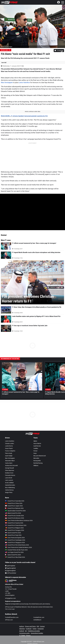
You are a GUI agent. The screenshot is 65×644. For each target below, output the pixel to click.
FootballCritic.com (39, 614)
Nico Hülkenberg (10, 484)
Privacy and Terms (30, 623)
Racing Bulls (37, 457)
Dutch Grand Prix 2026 (13, 529)
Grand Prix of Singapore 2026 (15, 539)
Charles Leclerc (10, 440)
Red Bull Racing (38, 459)
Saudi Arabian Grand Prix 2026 (15, 507)
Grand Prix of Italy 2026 (13, 531)
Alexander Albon (10, 457)
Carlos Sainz (9, 459)
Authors (22, 623)
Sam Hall (4, 63)
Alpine (35, 437)
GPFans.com (9, 616)
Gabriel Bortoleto (10, 481)
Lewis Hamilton (24, 82)
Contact (42, 623)
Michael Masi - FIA (6, 50)
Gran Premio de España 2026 (15, 534)
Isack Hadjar (9, 452)
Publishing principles (34, 627)
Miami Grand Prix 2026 (13, 509)
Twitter (34, 625)
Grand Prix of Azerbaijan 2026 (15, 536)
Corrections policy (25, 629)
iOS (26, 627)
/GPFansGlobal (11, 569)
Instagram (41, 625)
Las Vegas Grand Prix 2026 (14, 549)
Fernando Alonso (10, 472)
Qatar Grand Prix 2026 (13, 551)
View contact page (10, 605)
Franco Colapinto (10, 447)
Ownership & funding (37, 629)
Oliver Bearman (10, 467)
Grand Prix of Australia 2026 (15, 497)
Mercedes (36, 454)
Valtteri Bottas (9, 486)
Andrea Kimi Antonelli (11, 462)
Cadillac (36, 445)
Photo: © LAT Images (7, 47)
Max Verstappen (7, 82)
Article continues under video (33, 112)
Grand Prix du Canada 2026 (14, 512)
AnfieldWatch (37, 616)
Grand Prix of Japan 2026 (14, 502)
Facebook (29, 625)
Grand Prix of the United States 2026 (17, 541)
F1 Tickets (22, 632)
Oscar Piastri (9, 445)
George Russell (9, 464)
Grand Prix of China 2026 (14, 500)
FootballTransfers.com (12, 614)
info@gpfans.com (10, 594)
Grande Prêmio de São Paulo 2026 (16, 546)
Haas (35, 450)
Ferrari (35, 447)
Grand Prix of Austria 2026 (14, 519)
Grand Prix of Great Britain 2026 (16, 522)
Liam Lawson (9, 476)
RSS (38, 623)
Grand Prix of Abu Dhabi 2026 (15, 553)
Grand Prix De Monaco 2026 (15, 514)
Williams (36, 462)
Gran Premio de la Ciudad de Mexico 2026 (18, 544)
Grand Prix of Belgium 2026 (14, 524)
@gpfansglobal (10, 564)
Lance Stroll (9, 474)
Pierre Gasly (9, 450)
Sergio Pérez (9, 489)
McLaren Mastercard (40, 452)
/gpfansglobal (10, 562)
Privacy (28, 632)
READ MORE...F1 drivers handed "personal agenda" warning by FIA (24, 116)
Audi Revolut (37, 442)
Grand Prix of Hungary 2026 (15, 527)
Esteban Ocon (9, 469)
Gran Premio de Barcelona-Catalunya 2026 (19, 517)
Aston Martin (37, 440)
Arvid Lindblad (9, 479)
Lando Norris (9, 442)
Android (22, 627)
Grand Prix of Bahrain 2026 (14, 504)
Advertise (22, 625)
